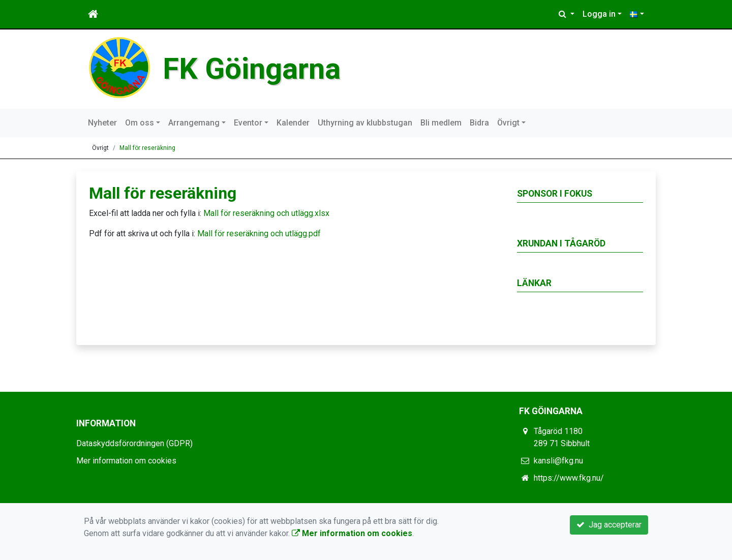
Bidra (479, 123)
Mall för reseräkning (147, 148)
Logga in (599, 14)
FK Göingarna (252, 69)
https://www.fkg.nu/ (569, 478)
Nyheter (102, 123)
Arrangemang (194, 123)
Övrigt (508, 123)
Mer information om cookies (126, 461)
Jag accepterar (609, 525)
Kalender (293, 123)
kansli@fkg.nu (558, 461)
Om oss (140, 123)
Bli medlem (441, 123)
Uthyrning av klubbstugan (365, 123)
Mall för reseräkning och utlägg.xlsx (266, 213)
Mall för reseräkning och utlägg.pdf (259, 234)
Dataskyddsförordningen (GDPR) (134, 443)
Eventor (248, 123)
